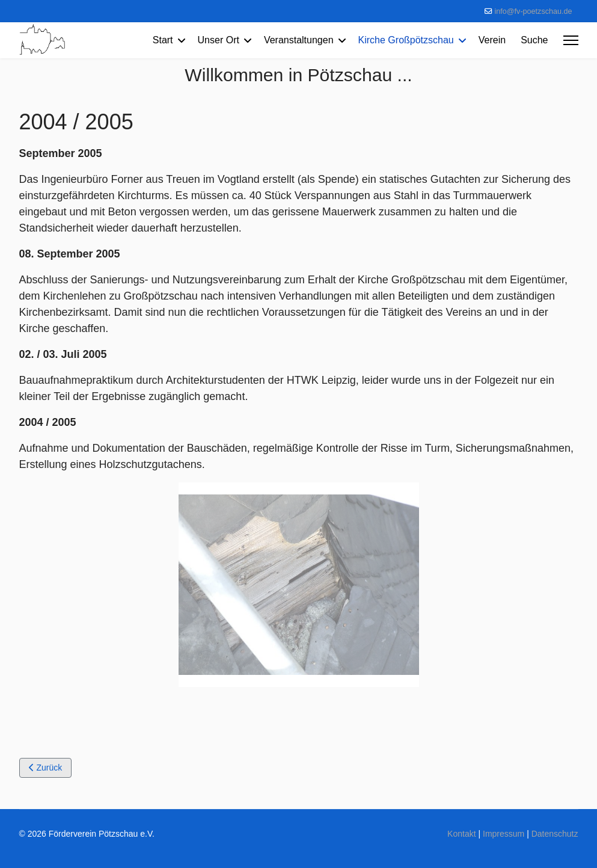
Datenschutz (555, 834)
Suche (534, 40)
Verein (492, 40)
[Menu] (571, 40)
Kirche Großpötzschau (406, 40)
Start (163, 40)
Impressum (504, 834)
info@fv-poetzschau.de (534, 11)
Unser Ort (219, 40)
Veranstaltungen (299, 40)
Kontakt (461, 834)
